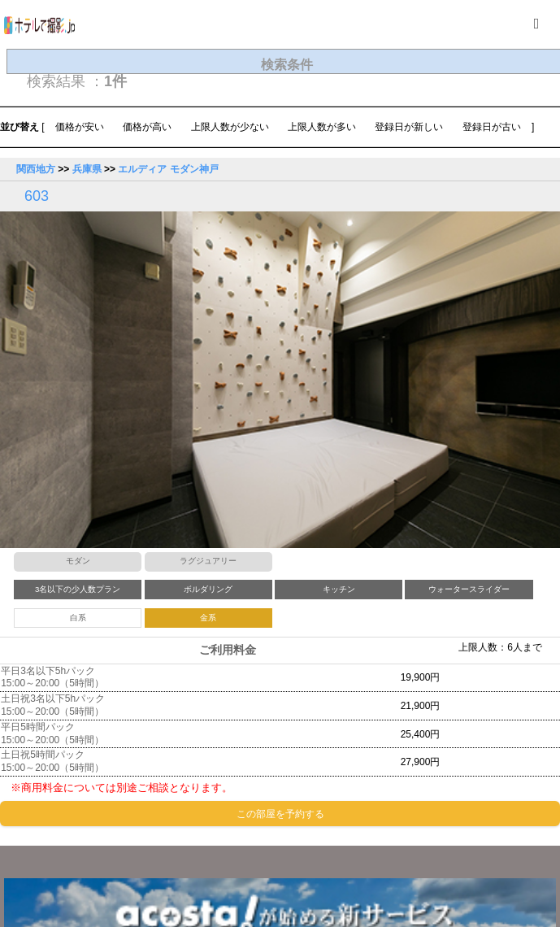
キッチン (339, 589)
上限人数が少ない (230, 127)
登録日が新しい (409, 127)
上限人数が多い (322, 127)
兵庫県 (87, 169)
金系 (208, 618)
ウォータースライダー (469, 589)
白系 (78, 618)
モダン (78, 561)
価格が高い (147, 127)
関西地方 (36, 169)
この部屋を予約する (280, 814)
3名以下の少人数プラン (78, 589)
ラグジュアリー (208, 561)
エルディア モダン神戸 (168, 169)
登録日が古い (492, 127)
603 (37, 196)
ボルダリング (208, 589)
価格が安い (80, 127)
